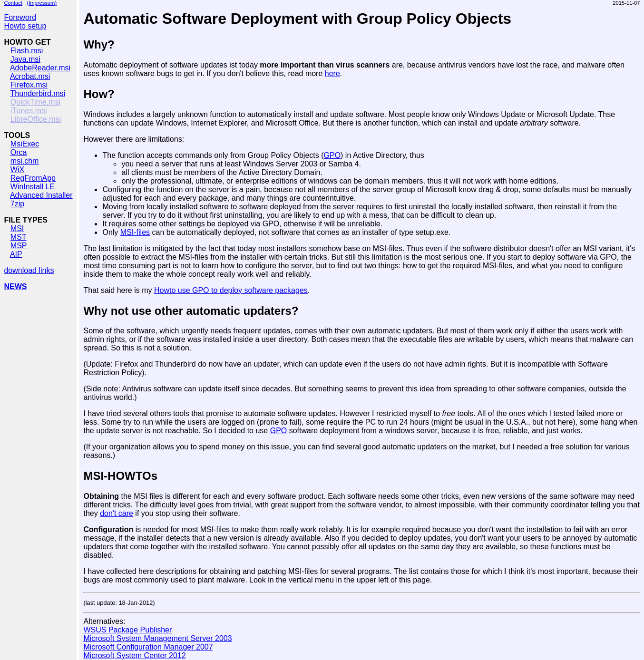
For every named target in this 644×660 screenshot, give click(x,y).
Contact (13, 3)
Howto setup (25, 26)
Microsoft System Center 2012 (134, 655)
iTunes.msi (29, 111)
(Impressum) (42, 3)
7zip (17, 204)
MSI (17, 228)
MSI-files (135, 232)
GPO (332, 155)
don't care (117, 513)
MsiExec (25, 144)
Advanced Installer (41, 195)
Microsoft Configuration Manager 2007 (148, 647)
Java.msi (25, 59)
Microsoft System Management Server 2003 (157, 638)
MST (19, 237)
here (332, 73)
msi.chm (25, 161)
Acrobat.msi (30, 76)
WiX (17, 170)
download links (29, 270)
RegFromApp (33, 178)
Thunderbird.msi (38, 93)
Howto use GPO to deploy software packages (231, 290)
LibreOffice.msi (36, 119)
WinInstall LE (33, 187)
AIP (16, 254)
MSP (19, 246)
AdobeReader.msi (40, 68)
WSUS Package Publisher (127, 630)
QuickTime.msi (35, 102)
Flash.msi (27, 51)
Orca (19, 152)
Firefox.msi (29, 85)
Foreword (20, 17)
